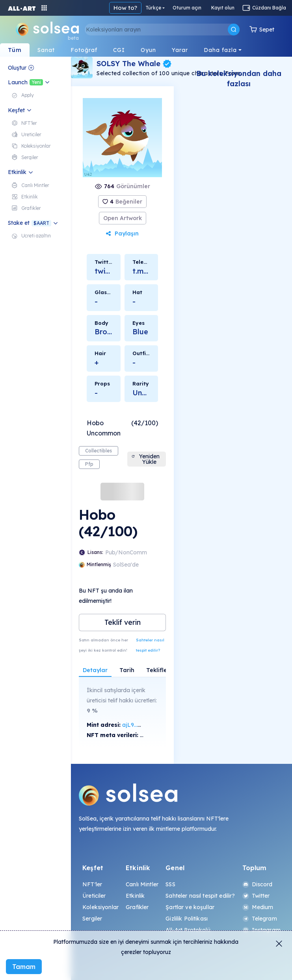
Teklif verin (123, 622)
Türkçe (153, 8)
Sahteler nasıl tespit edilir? (150, 645)
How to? (125, 8)
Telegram (260, 919)
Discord (258, 884)
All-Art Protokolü (188, 930)
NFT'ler (92, 884)
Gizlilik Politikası (187, 919)
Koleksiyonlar (100, 907)
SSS (170, 884)
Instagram (261, 930)
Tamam (24, 967)
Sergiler (92, 919)
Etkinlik (135, 896)
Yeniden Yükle (146, 459)
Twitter (256, 896)
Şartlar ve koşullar (190, 907)
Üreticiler (94, 896)
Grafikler (137, 907)
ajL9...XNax (138, 725)
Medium (258, 907)
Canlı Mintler (142, 884)
